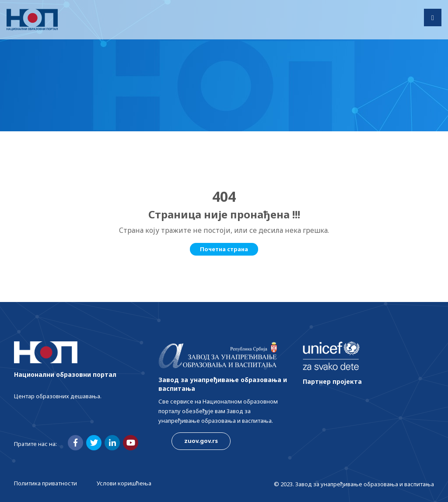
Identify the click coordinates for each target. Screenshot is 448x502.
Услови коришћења (124, 483)
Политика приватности (45, 483)
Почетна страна (224, 249)
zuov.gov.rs (201, 441)
